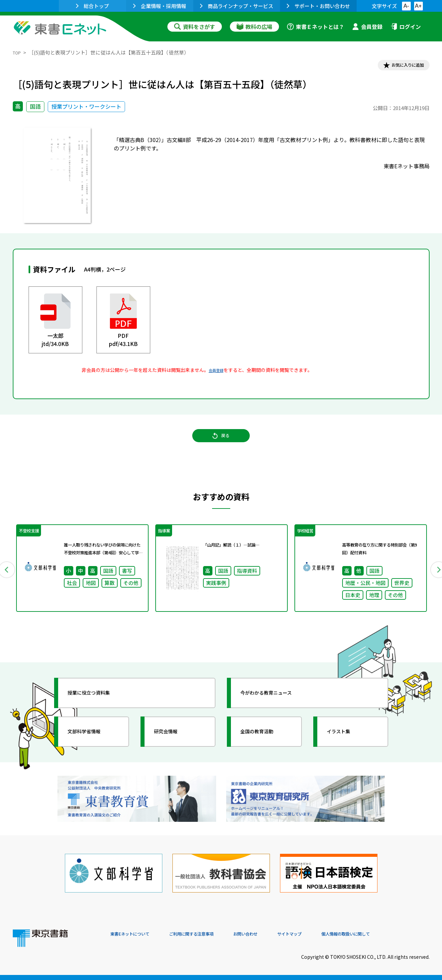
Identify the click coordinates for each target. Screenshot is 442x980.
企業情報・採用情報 (160, 6)
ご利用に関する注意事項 (211, 934)
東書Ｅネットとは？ (316, 27)
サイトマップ (329, 934)
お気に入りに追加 (400, 67)
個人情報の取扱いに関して (397, 934)
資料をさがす (195, 27)
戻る (221, 445)
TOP (18, 52)
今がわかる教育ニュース (277, 709)
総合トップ (92, 6)
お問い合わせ (277, 934)
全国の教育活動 (266, 747)
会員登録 (367, 27)
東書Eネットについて (136, 934)
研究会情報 (173, 747)
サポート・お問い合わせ (318, 6)
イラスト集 (346, 747)
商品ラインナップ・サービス (237, 6)
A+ (418, 6)
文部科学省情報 (93, 747)
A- (406, 6)
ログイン (406, 27)
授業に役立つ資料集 (99, 709)
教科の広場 (254, 27)
